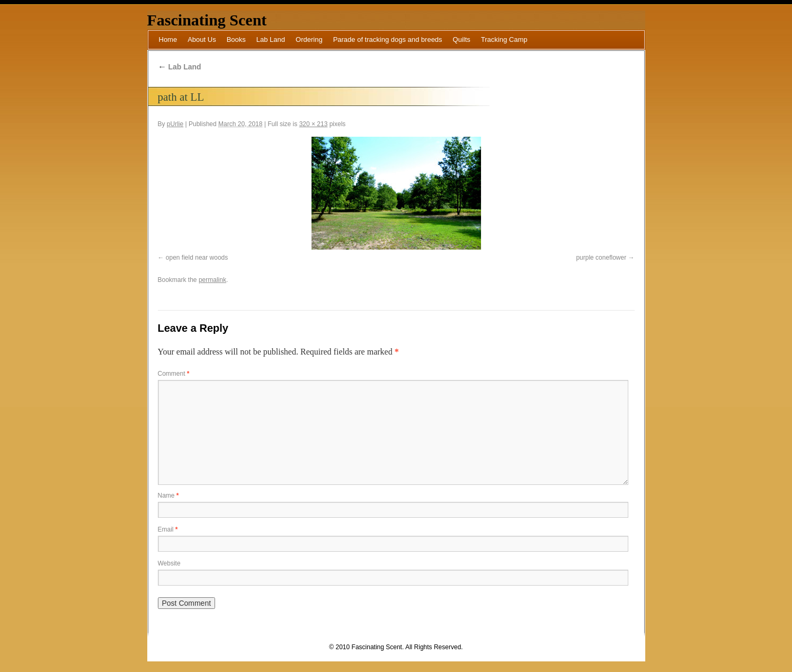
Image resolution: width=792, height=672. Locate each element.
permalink (212, 280)
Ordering (309, 39)
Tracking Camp (504, 39)
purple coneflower (601, 258)
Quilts (462, 39)
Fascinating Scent (207, 20)
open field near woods (197, 258)
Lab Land (271, 39)
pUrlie (175, 124)
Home (168, 39)
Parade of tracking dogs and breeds (388, 39)
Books (236, 39)
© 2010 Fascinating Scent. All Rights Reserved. (396, 647)
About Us (202, 39)
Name (168, 496)
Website (169, 563)
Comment (174, 374)
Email (168, 529)
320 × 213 (314, 124)
